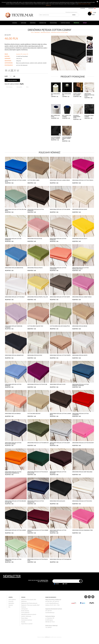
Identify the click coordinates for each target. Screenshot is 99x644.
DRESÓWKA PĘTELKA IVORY (80, 209)
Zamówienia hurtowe (27, 620)
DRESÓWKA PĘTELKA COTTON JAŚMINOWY (13, 560)
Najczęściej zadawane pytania (29, 614)
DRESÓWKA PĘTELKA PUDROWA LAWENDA (14, 327)
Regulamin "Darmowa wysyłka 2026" (31, 605)
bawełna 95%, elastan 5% (22, 54)
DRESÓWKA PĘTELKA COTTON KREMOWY (13, 239)
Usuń (66, 584)
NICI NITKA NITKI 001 (55, 94)
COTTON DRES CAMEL (33, 180)
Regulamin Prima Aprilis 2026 (29, 600)
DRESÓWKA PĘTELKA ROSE (35, 239)
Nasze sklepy (25, 618)
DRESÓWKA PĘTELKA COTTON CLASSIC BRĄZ (61, 414)
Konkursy (24, 607)
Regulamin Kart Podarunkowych (29, 603)
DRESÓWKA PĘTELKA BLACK (57, 501)
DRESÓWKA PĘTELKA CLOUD (58, 384)
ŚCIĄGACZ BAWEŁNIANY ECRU (77, 117)
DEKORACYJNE (43, 23)
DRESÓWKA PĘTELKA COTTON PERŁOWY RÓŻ (58, 531)
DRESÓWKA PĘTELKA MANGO (13, 414)
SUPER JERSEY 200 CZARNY (77, 94)
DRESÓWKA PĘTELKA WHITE (80, 355)
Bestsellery (11, 603)
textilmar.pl (47, 637)
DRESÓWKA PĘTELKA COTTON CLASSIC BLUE (16, 181)
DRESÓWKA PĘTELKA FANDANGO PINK (82, 530)
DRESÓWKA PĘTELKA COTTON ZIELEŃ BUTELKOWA (38, 472)
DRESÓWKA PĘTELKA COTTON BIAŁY (15, 297)
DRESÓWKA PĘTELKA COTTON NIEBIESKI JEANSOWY (80, 385)
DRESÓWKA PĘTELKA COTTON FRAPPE (60, 355)
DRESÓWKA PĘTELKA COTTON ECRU (89, 95)
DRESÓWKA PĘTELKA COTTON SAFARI (60, 209)
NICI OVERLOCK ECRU (55, 116)
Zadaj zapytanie (19, 87)
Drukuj (27, 87)
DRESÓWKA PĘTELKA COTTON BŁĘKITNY (61, 559)
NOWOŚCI (15, 23)
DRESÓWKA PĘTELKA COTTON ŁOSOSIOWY (58, 268)
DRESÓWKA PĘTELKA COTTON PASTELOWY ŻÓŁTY (80, 268)
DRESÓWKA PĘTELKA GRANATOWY (14, 355)
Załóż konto (91, 8)
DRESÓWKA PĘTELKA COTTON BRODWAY (58, 472)
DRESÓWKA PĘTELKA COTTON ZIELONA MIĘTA (16, 210)
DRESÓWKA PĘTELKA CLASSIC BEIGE (60, 180)
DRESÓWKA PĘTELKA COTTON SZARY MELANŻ (60, 443)
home (32, 32)
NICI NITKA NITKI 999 (67, 94)
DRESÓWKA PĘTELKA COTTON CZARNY (16, 530)
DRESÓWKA (37, 32)
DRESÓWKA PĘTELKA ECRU (35, 355)
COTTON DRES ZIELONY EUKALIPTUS (60, 326)
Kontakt (23, 622)
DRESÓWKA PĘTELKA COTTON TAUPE (60, 297)
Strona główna (12, 600)
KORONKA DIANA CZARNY (89, 116)
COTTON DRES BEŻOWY (34, 414)
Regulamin (24, 601)
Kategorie (24, 23)
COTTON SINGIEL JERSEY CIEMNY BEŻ (67, 138)
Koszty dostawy (25, 611)
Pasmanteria (53, 23)
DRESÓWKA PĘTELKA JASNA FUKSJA (82, 297)
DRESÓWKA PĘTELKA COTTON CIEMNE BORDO (38, 531)
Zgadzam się (48, 5)
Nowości (11, 605)
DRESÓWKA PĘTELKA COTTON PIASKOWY (58, 239)
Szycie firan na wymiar (27, 624)
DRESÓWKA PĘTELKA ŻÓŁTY (80, 239)
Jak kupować (25, 609)
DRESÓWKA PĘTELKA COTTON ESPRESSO (36, 210)
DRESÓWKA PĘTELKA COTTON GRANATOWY (36, 502)
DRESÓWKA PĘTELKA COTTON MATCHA (38, 443)
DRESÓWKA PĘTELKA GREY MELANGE (82, 472)
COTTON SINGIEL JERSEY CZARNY (56, 138)
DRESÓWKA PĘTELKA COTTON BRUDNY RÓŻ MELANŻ (16, 502)
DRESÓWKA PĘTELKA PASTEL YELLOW (38, 297)
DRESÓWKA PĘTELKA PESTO (35, 268)
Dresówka (33, 23)
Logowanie (83, 8)
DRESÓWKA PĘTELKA (45, 32)
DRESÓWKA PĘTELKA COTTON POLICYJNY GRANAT (13, 443)
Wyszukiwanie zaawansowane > (72, 12)
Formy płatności (25, 613)
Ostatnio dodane (65, 23)
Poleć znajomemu (9, 87)
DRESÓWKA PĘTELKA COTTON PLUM (37, 384)
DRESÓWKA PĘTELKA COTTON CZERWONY (80, 414)
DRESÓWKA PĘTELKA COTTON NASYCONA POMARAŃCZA (13, 472)
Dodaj (57, 584)
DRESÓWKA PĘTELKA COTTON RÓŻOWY (83, 443)
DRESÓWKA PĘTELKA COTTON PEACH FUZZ (38, 560)
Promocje (11, 601)
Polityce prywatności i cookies (85, 4)
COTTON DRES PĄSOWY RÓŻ (35, 326)
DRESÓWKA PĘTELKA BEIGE (80, 326)
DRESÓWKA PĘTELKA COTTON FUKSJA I (83, 180)
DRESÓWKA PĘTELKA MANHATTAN (14, 268)
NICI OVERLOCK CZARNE (67, 116)
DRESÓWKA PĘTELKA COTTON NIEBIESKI (13, 385)
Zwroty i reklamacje (26, 616)
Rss (9, 607)
